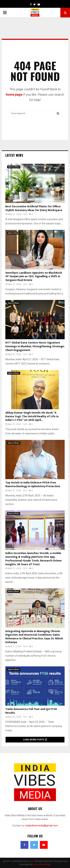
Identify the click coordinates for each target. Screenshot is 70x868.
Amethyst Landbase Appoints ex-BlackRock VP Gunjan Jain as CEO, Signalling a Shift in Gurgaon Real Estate (34, 277)
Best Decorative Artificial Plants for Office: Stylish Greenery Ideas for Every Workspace (34, 208)
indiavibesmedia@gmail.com (42, 826)
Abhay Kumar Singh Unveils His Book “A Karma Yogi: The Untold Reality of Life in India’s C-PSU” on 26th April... (32, 416)
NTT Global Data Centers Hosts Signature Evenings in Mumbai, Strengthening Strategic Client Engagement (35, 346)
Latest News (14, 155)
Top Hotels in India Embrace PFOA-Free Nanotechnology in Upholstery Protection (33, 484)
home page (14, 94)
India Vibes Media (42, 864)
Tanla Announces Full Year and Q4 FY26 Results (31, 711)
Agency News (14, 167)
